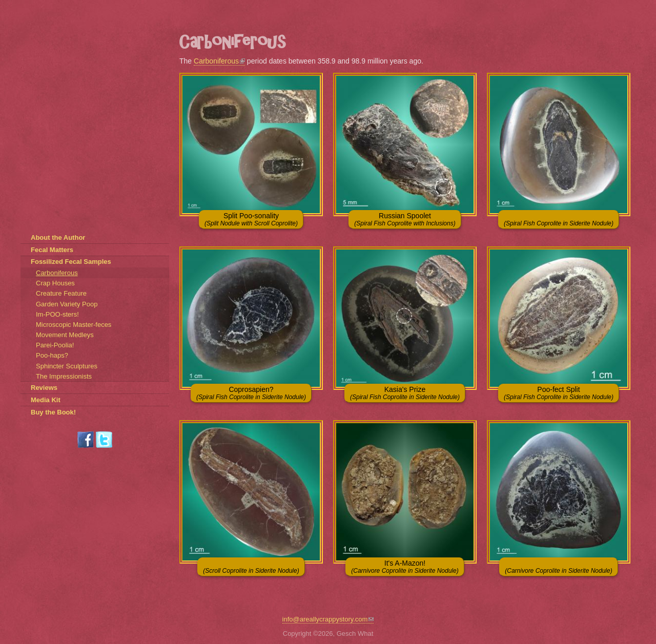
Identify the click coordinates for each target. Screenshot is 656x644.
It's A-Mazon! (405, 567)
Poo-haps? (52, 355)
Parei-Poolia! (55, 345)
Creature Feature (61, 293)
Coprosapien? (251, 393)
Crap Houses (55, 283)
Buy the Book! (53, 412)
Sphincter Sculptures (67, 366)
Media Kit (46, 400)
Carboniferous (219, 61)
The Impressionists (64, 376)
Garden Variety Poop (67, 304)
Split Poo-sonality (251, 219)
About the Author (58, 237)
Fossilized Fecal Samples (71, 262)
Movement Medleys (65, 335)
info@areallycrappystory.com (328, 619)
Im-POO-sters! (57, 314)
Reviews (44, 388)
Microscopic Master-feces (74, 325)
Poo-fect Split (559, 393)
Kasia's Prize (405, 393)
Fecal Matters (52, 250)
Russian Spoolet (405, 219)
